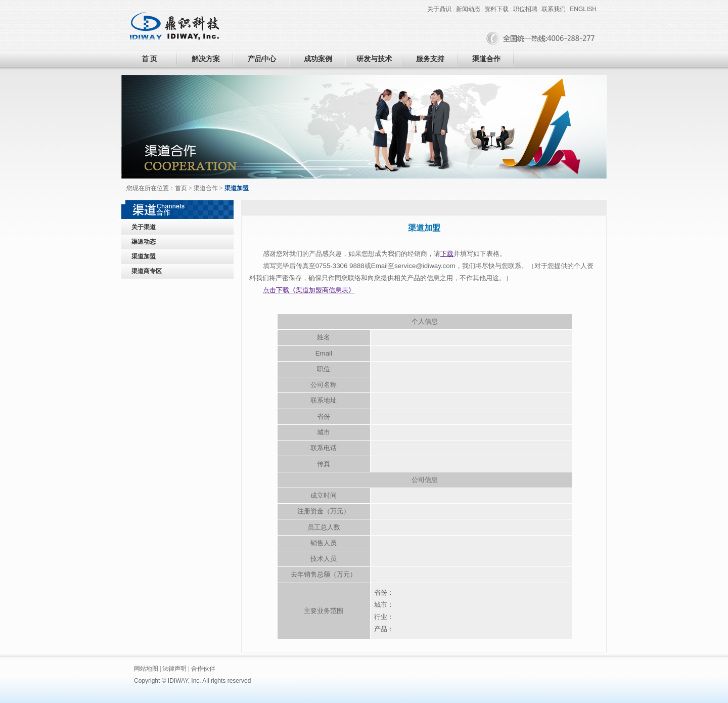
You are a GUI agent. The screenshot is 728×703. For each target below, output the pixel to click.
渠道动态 (144, 242)
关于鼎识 (439, 9)
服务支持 (430, 59)
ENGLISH (583, 9)
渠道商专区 (147, 271)
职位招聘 (525, 9)
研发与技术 (374, 59)
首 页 (150, 59)
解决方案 (206, 59)
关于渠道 (144, 227)
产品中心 (262, 59)
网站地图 (146, 669)
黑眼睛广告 (294, 681)
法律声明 (174, 669)
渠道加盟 (144, 256)
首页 (181, 188)
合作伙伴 (203, 669)
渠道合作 (486, 59)
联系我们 (554, 9)
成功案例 (318, 59)
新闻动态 (468, 9)
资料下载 (496, 9)
